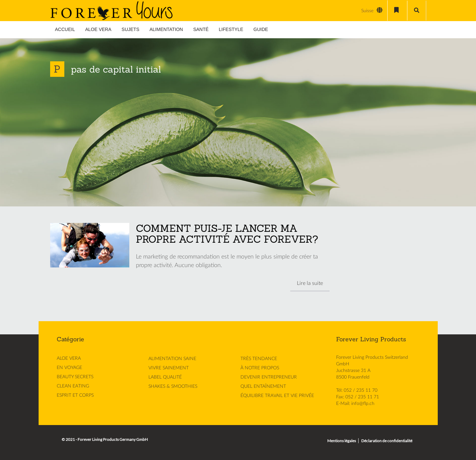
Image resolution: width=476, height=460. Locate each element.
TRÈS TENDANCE (259, 359)
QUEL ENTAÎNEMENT (263, 386)
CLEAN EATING (73, 386)
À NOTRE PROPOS (260, 368)
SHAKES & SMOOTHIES (173, 386)
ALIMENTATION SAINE (172, 359)
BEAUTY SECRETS (75, 377)
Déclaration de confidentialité (387, 441)
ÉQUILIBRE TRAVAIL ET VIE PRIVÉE (277, 396)
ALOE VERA (69, 358)
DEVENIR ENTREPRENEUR (269, 377)
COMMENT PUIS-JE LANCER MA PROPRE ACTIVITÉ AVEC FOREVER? (227, 234)
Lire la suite (310, 283)
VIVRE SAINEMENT (169, 368)
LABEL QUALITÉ (165, 377)
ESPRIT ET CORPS (75, 395)
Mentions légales (342, 441)
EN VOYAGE (69, 368)
